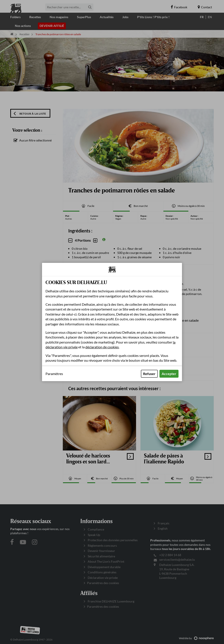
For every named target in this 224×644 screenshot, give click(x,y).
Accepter (169, 374)
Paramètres (54, 374)
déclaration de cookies (102, 347)
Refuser (149, 374)
